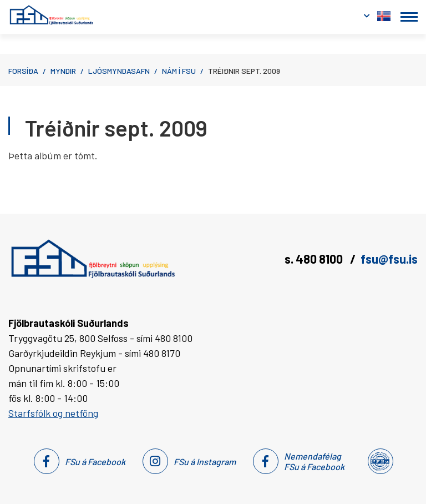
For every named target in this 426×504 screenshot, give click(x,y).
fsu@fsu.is (389, 259)
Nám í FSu (179, 71)
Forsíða (23, 71)
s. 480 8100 (315, 259)
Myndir (63, 71)
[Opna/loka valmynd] (409, 17)
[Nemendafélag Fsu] (380, 461)
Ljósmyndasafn (119, 71)
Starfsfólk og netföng (53, 413)
